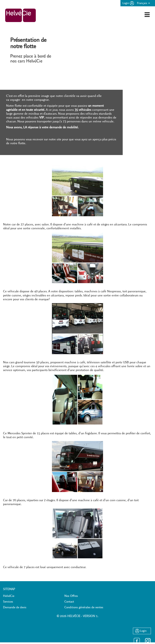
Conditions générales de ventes (84, 607)
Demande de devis (15, 607)
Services (8, 602)
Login (128, 3)
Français (143, 3)
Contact (69, 602)
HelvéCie (9, 596)
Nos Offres (71, 596)
